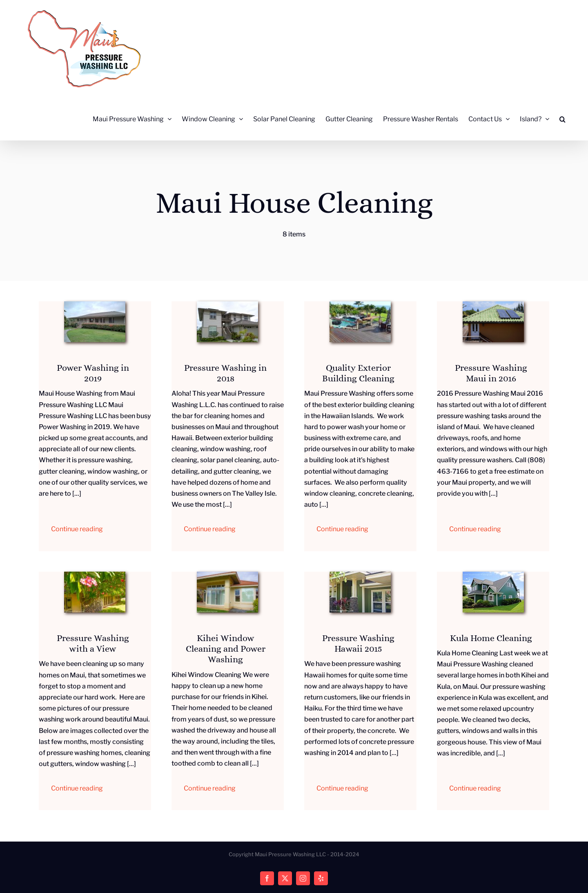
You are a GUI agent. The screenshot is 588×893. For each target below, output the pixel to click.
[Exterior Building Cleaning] (360, 304)
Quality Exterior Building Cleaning (358, 373)
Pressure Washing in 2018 (225, 373)
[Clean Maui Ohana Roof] (493, 304)
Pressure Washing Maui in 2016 (491, 373)
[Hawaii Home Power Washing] (360, 575)
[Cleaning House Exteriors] (95, 575)
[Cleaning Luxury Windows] (227, 575)
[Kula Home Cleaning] (493, 575)
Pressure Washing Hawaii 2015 (358, 643)
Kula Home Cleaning (491, 638)
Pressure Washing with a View (93, 643)
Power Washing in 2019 (93, 373)
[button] (562, 119)
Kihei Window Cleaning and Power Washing (226, 649)
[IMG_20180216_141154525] (227, 304)
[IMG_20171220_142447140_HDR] (95, 304)
